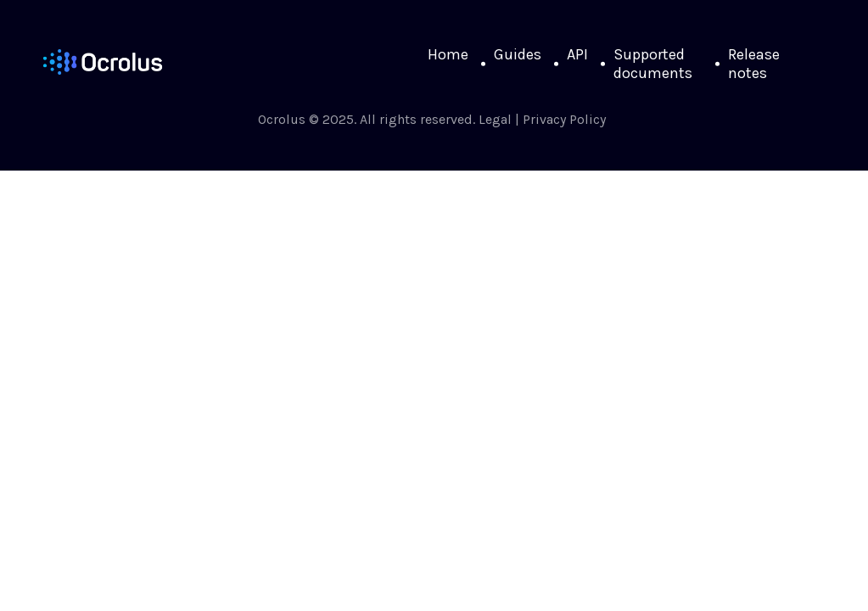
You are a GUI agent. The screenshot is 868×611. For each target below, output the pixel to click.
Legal (495, 119)
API (577, 54)
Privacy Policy (564, 119)
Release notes (754, 64)
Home (448, 54)
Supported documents (653, 64)
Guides (518, 54)
